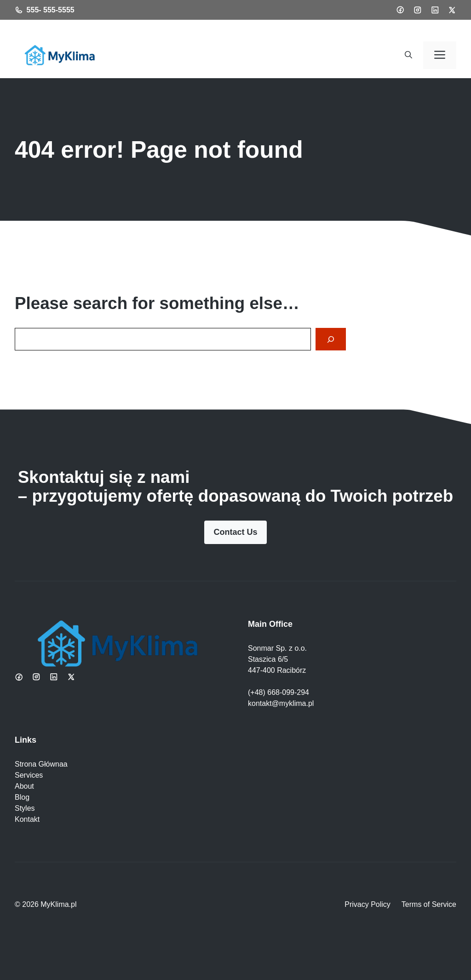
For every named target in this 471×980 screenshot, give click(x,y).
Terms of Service (429, 904)
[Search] (331, 339)
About (24, 786)
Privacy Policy (368, 904)
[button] (408, 55)
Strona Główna (39, 764)
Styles (25, 808)
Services (29, 775)
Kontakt (27, 819)
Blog (22, 797)
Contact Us (235, 532)
